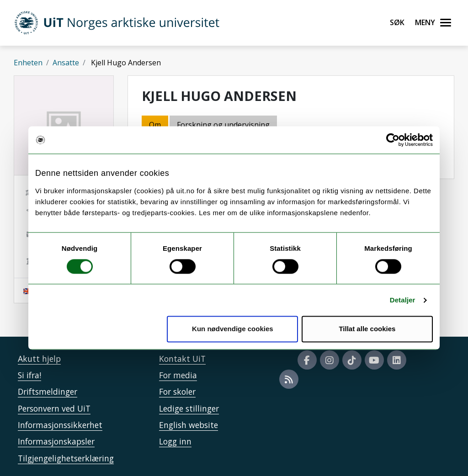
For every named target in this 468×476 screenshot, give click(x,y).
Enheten (28, 63)
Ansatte (66, 63)
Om (155, 125)
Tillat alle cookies (367, 329)
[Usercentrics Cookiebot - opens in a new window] (393, 140)
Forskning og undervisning (223, 125)
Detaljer (403, 300)
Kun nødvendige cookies (233, 329)
